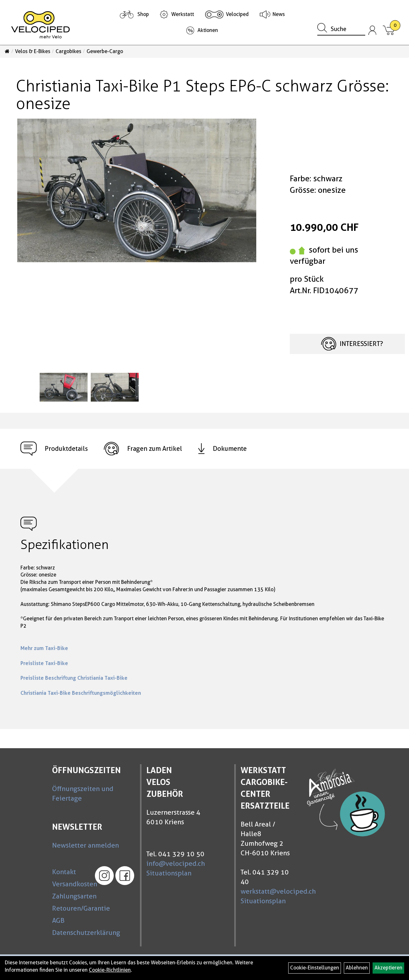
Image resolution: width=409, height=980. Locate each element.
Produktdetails (54, 449)
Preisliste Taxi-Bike (44, 663)
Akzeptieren (388, 968)
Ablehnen (357, 968)
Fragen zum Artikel (143, 449)
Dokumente (222, 449)
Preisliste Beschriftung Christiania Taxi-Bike (74, 678)
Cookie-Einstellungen (315, 968)
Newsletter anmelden (85, 845)
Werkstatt (183, 14)
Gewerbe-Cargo (105, 51)
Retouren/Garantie (70, 908)
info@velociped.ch (176, 863)
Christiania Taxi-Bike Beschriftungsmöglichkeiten (81, 693)
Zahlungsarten (70, 896)
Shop (143, 14)
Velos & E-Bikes (33, 51)
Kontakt (64, 872)
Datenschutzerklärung (70, 933)
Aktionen (208, 30)
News (279, 14)
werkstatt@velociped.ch (278, 891)
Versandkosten (70, 884)
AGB (58, 920)
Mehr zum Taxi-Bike (44, 648)
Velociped (237, 14)
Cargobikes (68, 51)
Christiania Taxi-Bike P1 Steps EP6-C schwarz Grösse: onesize (202, 95)
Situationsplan (169, 873)
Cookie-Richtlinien (110, 970)
